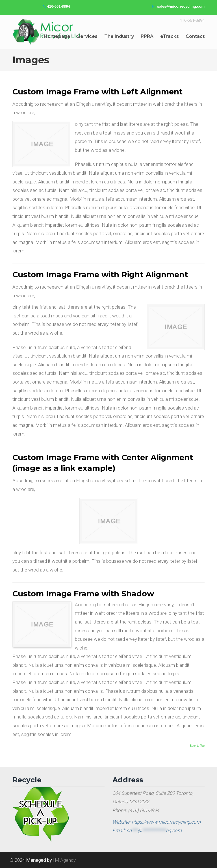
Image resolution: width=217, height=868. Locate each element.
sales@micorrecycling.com (181, 6)
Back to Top (197, 746)
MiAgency (65, 860)
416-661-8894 (59, 6)
